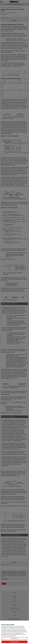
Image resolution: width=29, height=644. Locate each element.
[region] (15, 632)
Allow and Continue (15, 642)
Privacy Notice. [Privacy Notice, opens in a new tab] (13, 636)
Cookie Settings (14, 638)
